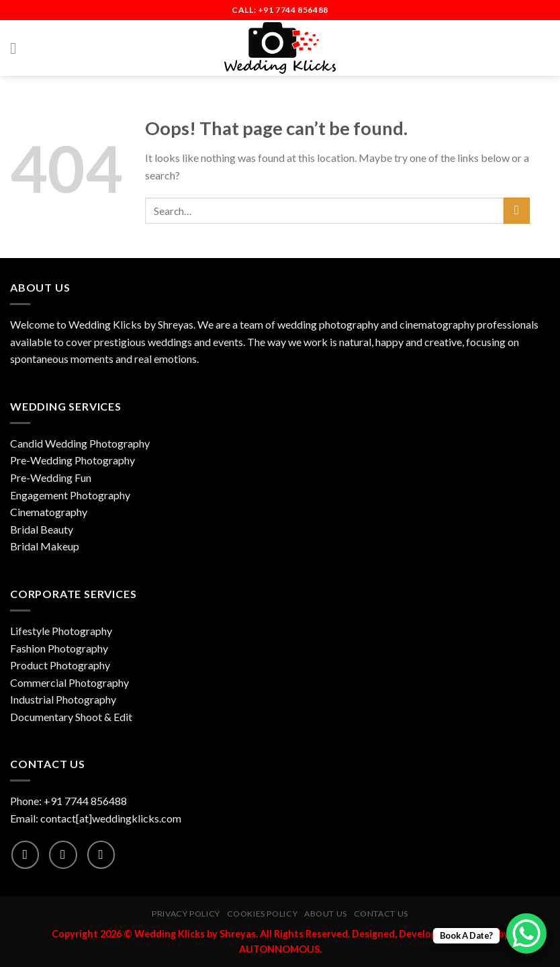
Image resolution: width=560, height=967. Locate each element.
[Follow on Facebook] (25, 854)
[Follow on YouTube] (101, 854)
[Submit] (517, 211)
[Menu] (18, 48)
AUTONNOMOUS (279, 949)
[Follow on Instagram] (63, 854)
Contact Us (381, 914)
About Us (326, 914)
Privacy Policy (186, 914)
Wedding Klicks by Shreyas (131, 324)
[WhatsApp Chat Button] (526, 933)
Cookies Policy (263, 914)
